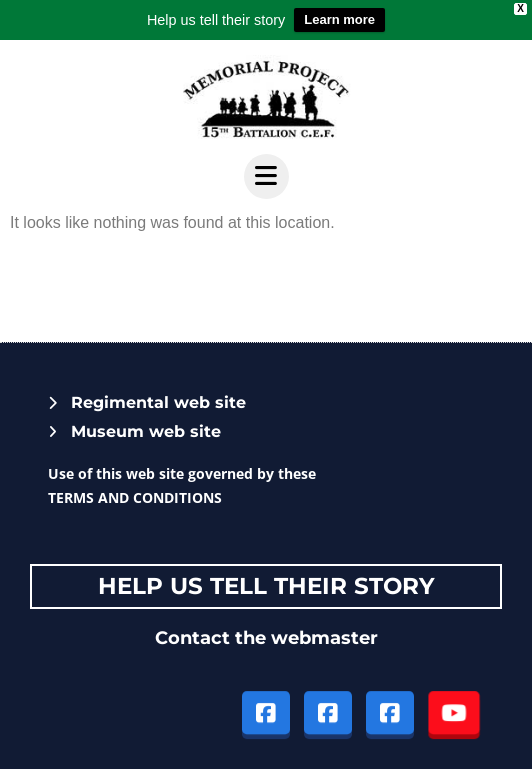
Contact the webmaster (266, 638)
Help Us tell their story (266, 586)
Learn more (339, 19)
